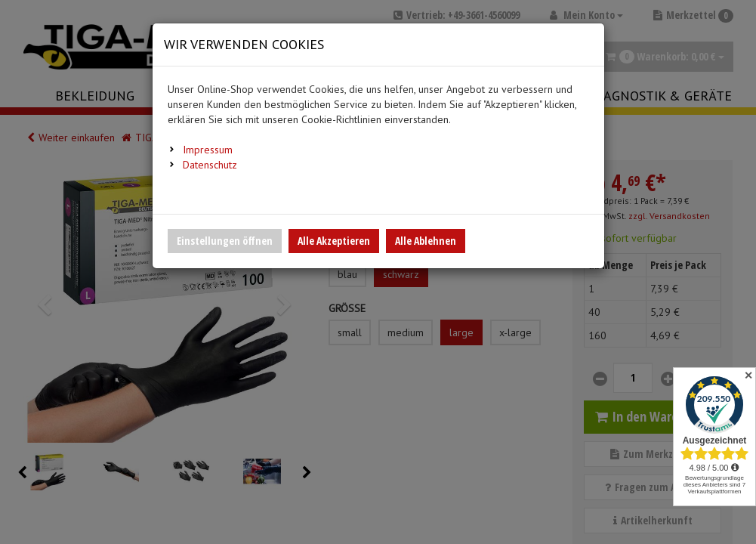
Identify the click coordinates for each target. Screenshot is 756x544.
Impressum (208, 150)
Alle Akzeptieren (334, 241)
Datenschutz (210, 165)
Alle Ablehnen (426, 241)
